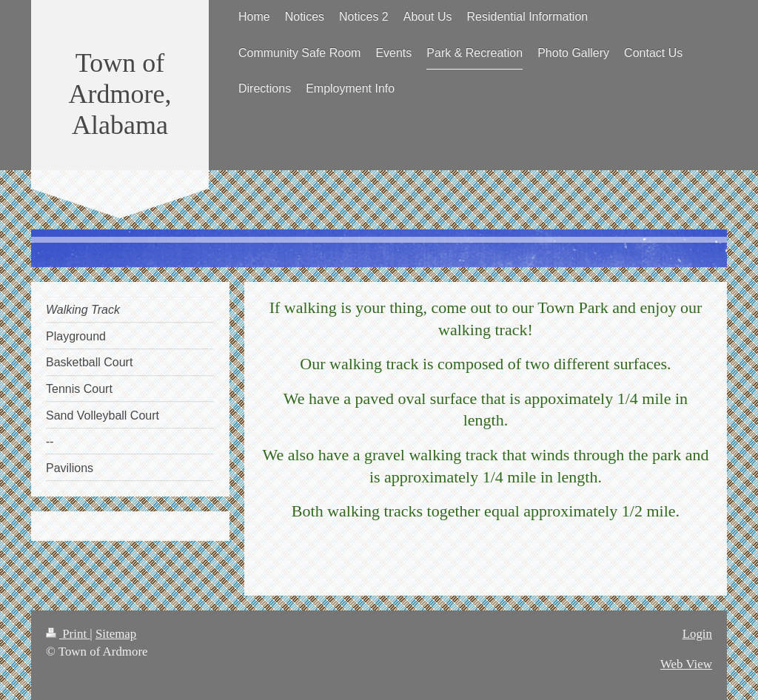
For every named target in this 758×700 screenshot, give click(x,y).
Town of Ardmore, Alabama (120, 94)
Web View (686, 664)
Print (68, 634)
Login (697, 634)
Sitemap (116, 634)
